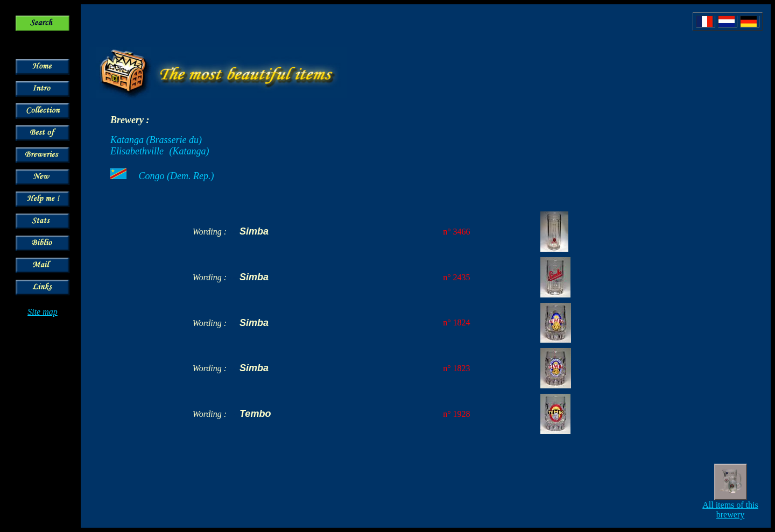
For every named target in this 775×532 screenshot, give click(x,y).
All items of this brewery (730, 510)
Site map (43, 312)
